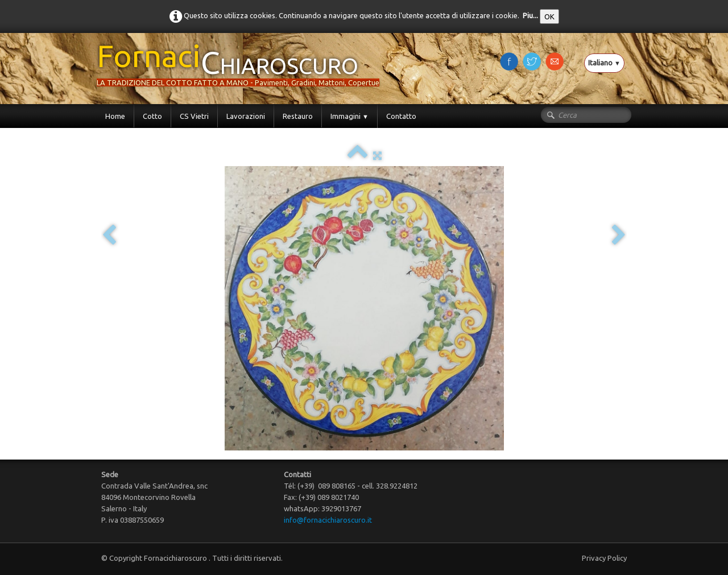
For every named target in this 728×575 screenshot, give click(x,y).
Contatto (401, 116)
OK (549, 16)
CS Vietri (194, 116)
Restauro (298, 116)
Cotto (152, 116)
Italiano (604, 63)
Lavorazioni (246, 116)
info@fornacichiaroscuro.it (328, 520)
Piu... (530, 15)
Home (115, 116)
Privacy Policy (604, 558)
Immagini (349, 116)
